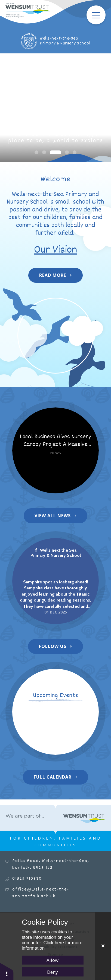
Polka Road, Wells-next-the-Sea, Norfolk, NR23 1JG (51, 865)
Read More (53, 275)
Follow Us (53, 646)
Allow (53, 960)
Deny (53, 972)
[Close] (103, 946)
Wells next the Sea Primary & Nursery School (56, 553)
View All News (53, 516)
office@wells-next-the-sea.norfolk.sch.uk (41, 893)
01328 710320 (27, 879)
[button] (7, 971)
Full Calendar (53, 777)
